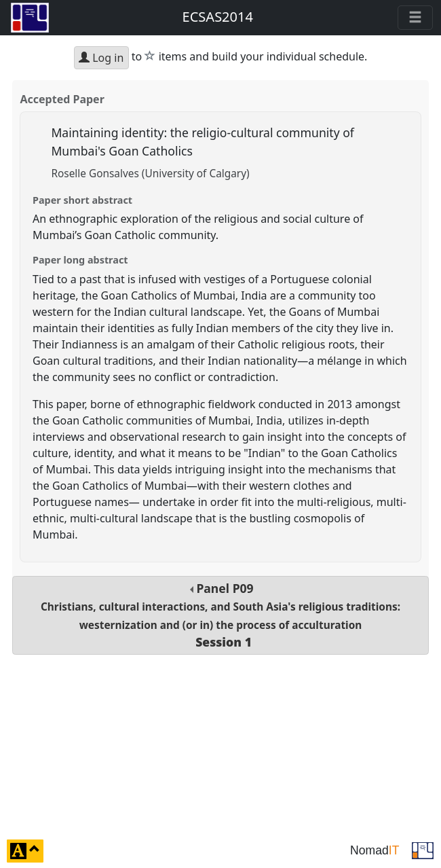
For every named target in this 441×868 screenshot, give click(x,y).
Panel (220, 615)
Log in (101, 58)
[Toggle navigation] (415, 18)
